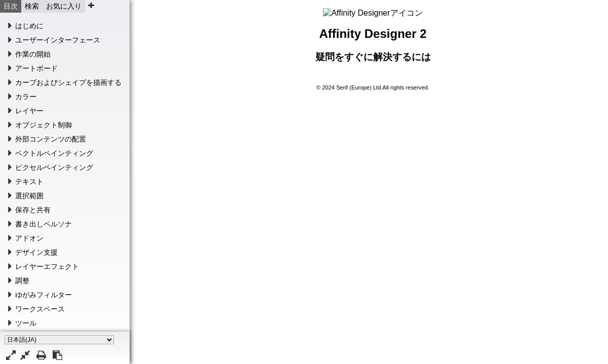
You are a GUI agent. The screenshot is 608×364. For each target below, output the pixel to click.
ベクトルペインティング (54, 153)
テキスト (29, 181)
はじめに (29, 26)
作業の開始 (33, 54)
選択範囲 (29, 196)
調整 (22, 281)
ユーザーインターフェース (58, 40)
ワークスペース (40, 309)
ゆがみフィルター (44, 295)
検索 (32, 6)
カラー (26, 97)
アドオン (29, 238)
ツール (26, 323)
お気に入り (64, 6)
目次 (11, 6)
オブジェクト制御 (44, 125)
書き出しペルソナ (44, 224)
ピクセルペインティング (54, 167)
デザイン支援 (36, 252)
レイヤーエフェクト (47, 266)
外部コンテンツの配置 (51, 139)
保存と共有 (33, 210)
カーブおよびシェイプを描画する (68, 82)
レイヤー (29, 111)
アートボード (36, 68)
